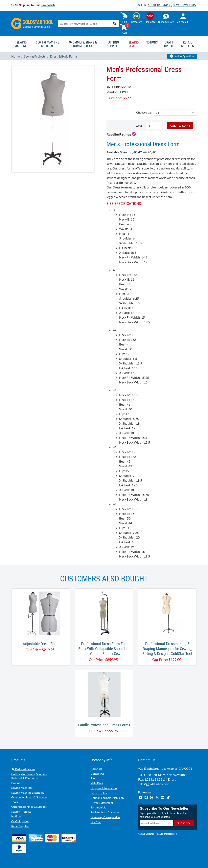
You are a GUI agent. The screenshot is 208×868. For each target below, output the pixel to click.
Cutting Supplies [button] (113, 44)
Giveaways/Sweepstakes (105, 817)
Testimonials (98, 807)
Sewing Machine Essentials (28, 793)
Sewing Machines (22, 788)
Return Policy (99, 793)
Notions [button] (152, 42)
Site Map (96, 822)
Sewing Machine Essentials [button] (47, 44)
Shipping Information (104, 788)
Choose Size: (144, 112)
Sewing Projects (21, 812)
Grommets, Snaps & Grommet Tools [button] (83, 44)
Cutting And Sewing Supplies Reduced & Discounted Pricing (29, 778)
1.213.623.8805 (185, 5)
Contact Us (97, 774)
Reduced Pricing (23, 769)
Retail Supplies (20, 826)
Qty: (139, 125)
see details (48, 5)
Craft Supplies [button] (169, 44)
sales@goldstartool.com (154, 784)
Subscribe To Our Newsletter (164, 808)
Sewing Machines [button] (21, 44)
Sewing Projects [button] (134, 44)
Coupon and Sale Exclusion (107, 798)
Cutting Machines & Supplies (29, 807)
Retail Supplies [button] (187, 44)
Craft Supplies (20, 821)
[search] (115, 24)
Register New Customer (105, 812)
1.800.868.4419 (159, 5)
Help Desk (97, 783)
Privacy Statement (102, 803)
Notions (16, 816)
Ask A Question (182, 56)
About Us (96, 769)
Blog (93, 778)
